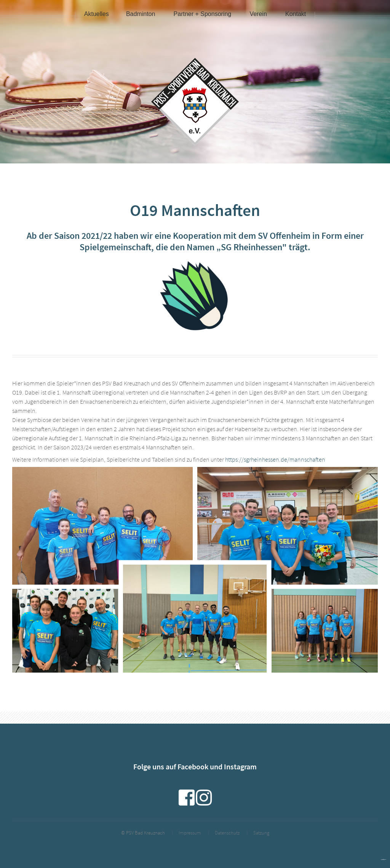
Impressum (190, 833)
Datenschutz (227, 833)
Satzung (261, 833)
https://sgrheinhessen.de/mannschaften (275, 459)
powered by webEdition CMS (384, 859)
